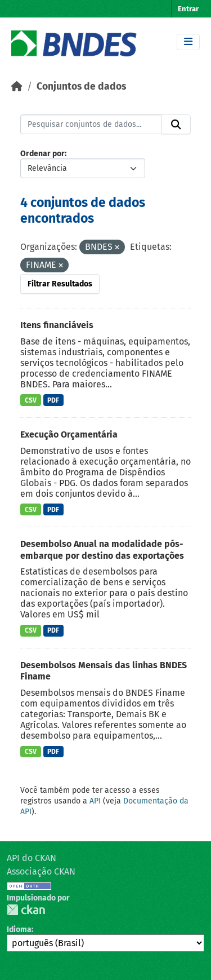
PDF (53, 400)
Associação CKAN (41, 871)
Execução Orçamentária (69, 434)
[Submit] (176, 125)
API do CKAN (32, 858)
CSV (31, 400)
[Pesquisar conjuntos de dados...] (91, 125)
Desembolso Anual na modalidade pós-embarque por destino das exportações (102, 550)
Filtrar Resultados (60, 284)
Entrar (188, 9)
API (95, 801)
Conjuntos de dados (81, 87)
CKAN (26, 910)
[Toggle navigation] (188, 42)
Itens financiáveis (57, 325)
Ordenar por (42, 154)
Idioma (19, 930)
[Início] (17, 87)
